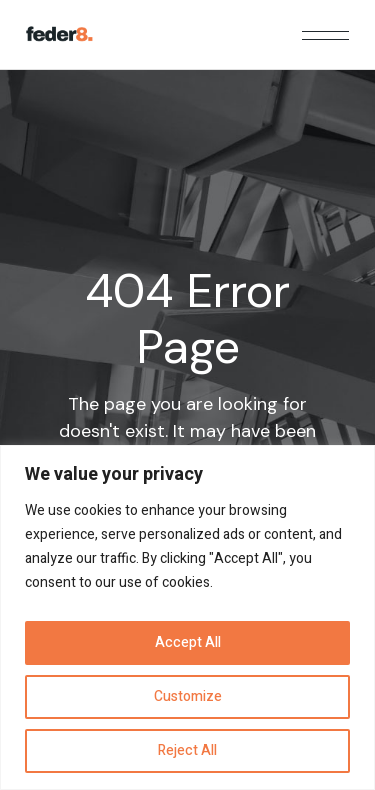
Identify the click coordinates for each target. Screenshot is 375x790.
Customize (188, 696)
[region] (187, 617)
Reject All (187, 750)
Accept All (188, 642)
